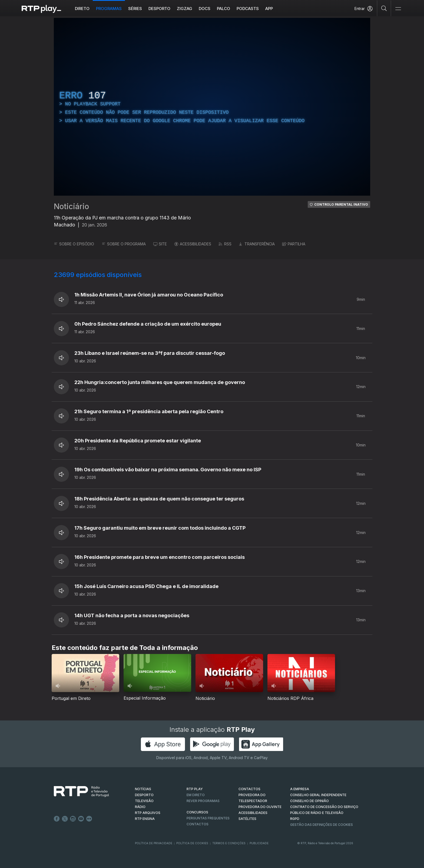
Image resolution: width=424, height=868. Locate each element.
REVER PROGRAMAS (203, 801)
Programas (109, 9)
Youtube (81, 819)
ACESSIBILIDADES (193, 244)
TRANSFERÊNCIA (257, 244)
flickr (89, 819)
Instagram (73, 819)
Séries (135, 9)
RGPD (295, 819)
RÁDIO (140, 807)
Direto (82, 9)
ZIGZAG (185, 9)
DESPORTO (144, 795)
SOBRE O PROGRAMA (124, 244)
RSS (225, 244)
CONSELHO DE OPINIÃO (309, 801)
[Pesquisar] (384, 8)
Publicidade (259, 843)
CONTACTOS (249, 789)
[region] (212, 107)
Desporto (159, 9)
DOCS (205, 9)
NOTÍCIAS (143, 789)
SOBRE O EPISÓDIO (74, 244)
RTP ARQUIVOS (148, 813)
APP (269, 9)
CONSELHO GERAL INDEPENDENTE (318, 795)
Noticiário (71, 206)
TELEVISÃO (144, 801)
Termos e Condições (229, 843)
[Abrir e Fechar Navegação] (398, 9)
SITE (160, 244)
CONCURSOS (197, 812)
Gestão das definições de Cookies (322, 825)
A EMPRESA (300, 789)
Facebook (57, 819)
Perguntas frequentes (208, 818)
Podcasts (248, 9)
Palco (223, 9)
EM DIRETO (196, 795)
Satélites (247, 819)
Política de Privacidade (154, 843)
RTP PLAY (195, 789)
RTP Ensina (145, 819)
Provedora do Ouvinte (260, 807)
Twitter (65, 819)
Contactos (198, 824)
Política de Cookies (192, 843)
